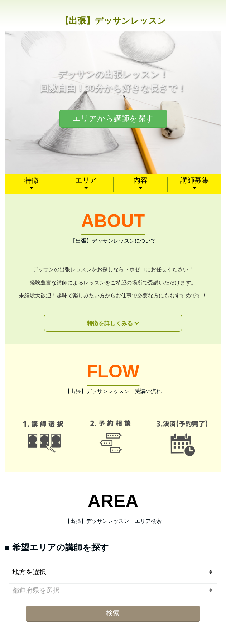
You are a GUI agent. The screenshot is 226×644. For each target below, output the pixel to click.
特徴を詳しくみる (110, 323)
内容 (140, 180)
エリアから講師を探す (113, 118)
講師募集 (194, 180)
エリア (86, 180)
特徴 (32, 180)
